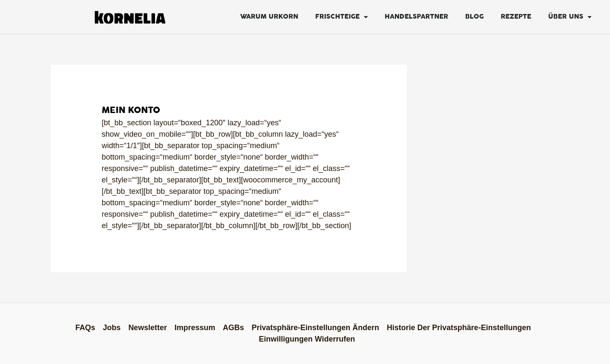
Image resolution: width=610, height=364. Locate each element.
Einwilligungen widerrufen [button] (307, 339)
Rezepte (516, 17)
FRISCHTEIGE (341, 17)
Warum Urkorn (269, 17)
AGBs (233, 328)
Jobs (112, 328)
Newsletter (148, 328)
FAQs (85, 328)
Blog (474, 17)
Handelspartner (416, 17)
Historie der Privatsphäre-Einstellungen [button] (459, 328)
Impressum (195, 328)
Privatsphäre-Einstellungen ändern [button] (315, 328)
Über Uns (570, 17)
